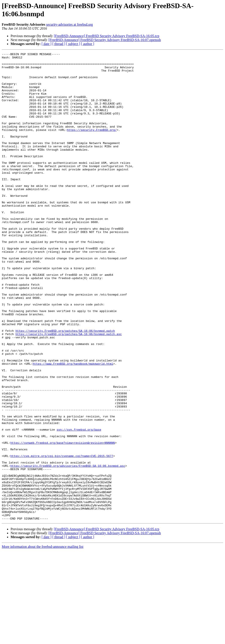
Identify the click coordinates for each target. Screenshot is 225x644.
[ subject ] (73, 44)
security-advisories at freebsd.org (70, 24)
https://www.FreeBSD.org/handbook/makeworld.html (73, 426)
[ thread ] (59, 44)
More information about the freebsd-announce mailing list (43, 640)
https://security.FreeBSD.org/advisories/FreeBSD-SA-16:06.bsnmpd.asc (68, 549)
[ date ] (46, 44)
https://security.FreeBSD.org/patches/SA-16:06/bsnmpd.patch (65, 387)
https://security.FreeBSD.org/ (92, 146)
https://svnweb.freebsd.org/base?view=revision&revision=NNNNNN (63, 521)
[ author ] (88, 44)
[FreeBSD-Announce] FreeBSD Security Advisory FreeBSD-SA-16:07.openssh (105, 40)
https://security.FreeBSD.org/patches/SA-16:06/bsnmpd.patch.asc (69, 391)
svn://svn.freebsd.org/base (79, 505)
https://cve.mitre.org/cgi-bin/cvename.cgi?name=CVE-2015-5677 (62, 537)
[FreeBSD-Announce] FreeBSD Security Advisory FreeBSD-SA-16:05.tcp (107, 36)
